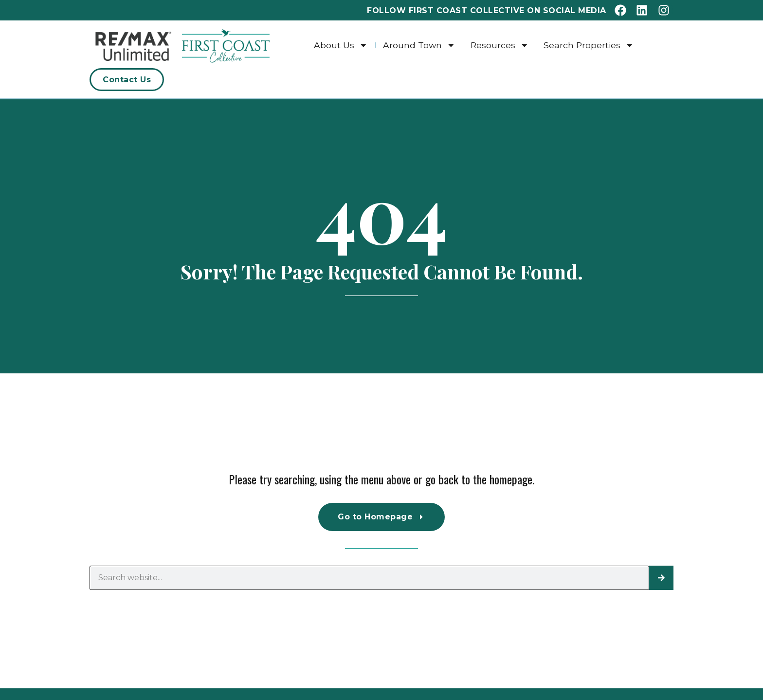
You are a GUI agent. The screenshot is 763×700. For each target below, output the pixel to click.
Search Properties (589, 45)
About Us (341, 45)
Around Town (419, 45)
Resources (500, 45)
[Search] (661, 578)
